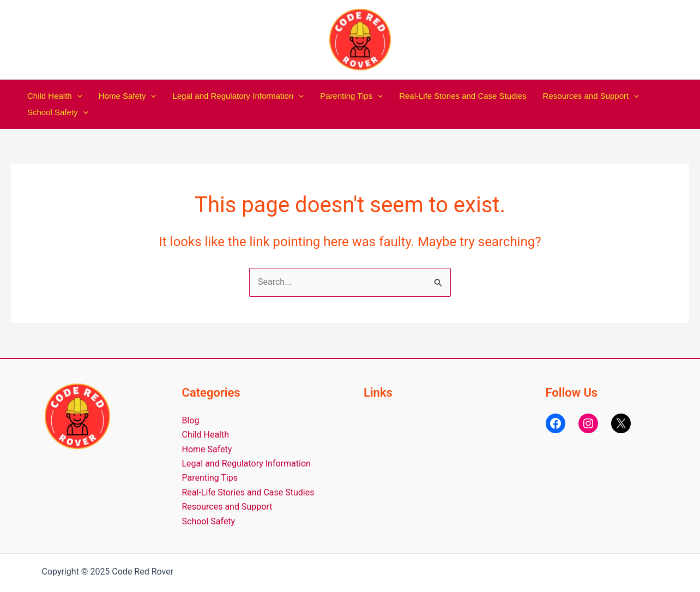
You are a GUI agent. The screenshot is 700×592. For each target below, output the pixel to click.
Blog (191, 420)
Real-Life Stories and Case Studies (463, 96)
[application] (77, 96)
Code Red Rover (402, 40)
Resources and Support (591, 96)
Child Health (55, 96)
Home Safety (128, 96)
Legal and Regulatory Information (238, 96)
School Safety (58, 112)
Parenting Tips (351, 96)
